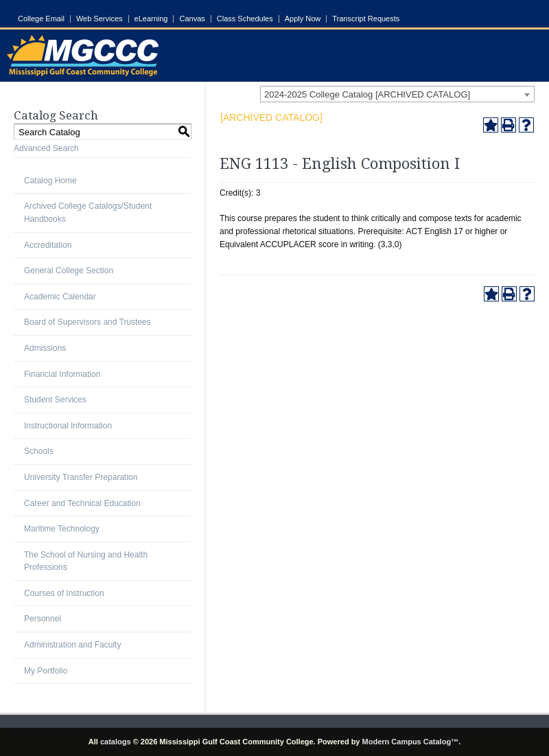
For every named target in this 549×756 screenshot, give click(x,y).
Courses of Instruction (64, 593)
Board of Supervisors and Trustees (87, 322)
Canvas (192, 19)
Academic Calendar (60, 297)
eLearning (151, 19)
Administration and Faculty (72, 645)
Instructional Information (68, 426)
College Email (41, 19)
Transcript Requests (366, 19)
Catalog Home (50, 181)
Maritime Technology (62, 529)
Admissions (45, 348)
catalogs (116, 742)
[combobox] (397, 94)
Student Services (55, 400)
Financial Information (62, 374)
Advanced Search (46, 148)
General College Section (69, 271)
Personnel (43, 619)
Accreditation (48, 245)
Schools (39, 451)
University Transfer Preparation (81, 477)
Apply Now (303, 19)
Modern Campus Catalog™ (411, 742)
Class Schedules (245, 19)
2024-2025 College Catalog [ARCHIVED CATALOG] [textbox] (367, 94)
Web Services (100, 19)
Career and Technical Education (82, 503)
